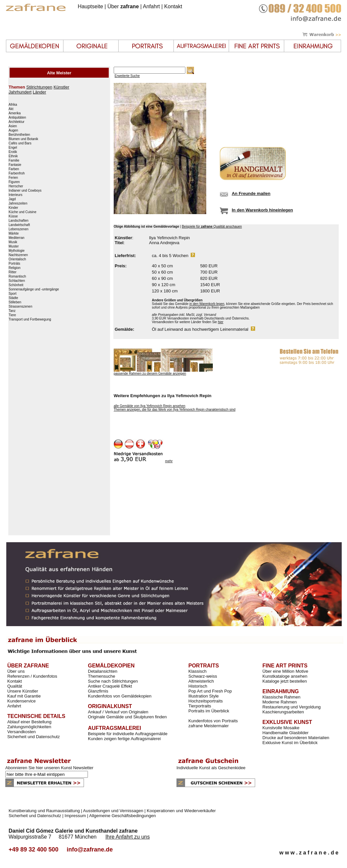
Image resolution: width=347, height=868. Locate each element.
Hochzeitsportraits (206, 701)
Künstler (61, 87)
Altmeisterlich (201, 681)
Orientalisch (17, 259)
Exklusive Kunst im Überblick (290, 743)
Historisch (198, 686)
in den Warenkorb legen (207, 304)
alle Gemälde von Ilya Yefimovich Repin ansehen (150, 406)
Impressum (75, 816)
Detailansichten (103, 671)
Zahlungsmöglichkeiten (29, 727)
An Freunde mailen (251, 193)
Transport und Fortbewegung (30, 320)
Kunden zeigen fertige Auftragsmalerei (124, 739)
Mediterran (17, 238)
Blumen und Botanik (23, 139)
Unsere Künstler (23, 691)
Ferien (13, 178)
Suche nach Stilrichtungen (113, 681)
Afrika (13, 105)
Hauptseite (90, 6)
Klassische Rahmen (281, 697)
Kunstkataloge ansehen (285, 676)
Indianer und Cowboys (25, 191)
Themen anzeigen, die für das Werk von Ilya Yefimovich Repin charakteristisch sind (174, 410)
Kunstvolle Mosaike (281, 728)
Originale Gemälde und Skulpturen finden (127, 717)
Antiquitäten (17, 118)
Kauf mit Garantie (24, 696)
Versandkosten (21, 732)
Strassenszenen (20, 307)
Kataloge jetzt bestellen (285, 681)
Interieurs (16, 195)
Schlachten (17, 281)
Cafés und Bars (20, 143)
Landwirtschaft (19, 225)
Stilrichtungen (39, 87)
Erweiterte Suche (127, 76)
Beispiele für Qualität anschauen (212, 226)
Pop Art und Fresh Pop (210, 691)
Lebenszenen (19, 229)
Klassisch (197, 671)
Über (123, 6)
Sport (13, 294)
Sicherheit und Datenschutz (34, 737)
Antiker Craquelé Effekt (110, 686)
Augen (13, 131)
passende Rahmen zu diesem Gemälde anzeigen (150, 374)
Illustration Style (204, 696)
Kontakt (173, 6)
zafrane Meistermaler (209, 726)
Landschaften (19, 221)
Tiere (12, 315)
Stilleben (15, 302)
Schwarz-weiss (203, 676)
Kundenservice (21, 701)
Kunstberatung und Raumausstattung (44, 811)
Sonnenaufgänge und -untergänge (34, 289)
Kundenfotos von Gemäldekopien (120, 696)
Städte (13, 298)
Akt (11, 109)
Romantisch (17, 277)
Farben (14, 169)
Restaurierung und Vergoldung (291, 707)
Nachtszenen (18, 255)
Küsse (13, 216)
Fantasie (15, 165)
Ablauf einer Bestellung (29, 722)
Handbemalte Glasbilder (285, 733)
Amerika (15, 113)
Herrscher (16, 186)
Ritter (13, 272)
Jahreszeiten (18, 204)
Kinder (13, 208)
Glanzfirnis (98, 691)
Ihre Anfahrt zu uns (128, 837)
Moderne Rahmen (280, 702)
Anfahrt (151, 6)
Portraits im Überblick (209, 711)
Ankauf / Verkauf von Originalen (118, 712)
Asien (13, 126)
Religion (15, 268)
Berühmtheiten (19, 135)
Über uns (16, 671)
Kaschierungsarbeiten (283, 712)
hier (221, 322)
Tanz (12, 311)
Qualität (15, 686)
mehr (169, 461)
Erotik (13, 152)
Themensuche (101, 676)
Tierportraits (200, 706)
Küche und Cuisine (22, 212)
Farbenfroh (17, 173)
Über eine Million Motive (285, 671)
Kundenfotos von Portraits (213, 721)
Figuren (14, 182)
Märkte (14, 234)
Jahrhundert (20, 92)
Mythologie (17, 251)
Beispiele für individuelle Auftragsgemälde (128, 734)
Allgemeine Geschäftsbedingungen (123, 816)
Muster (14, 246)
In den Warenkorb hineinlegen (262, 210)
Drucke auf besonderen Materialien (296, 738)
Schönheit (16, 285)
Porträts (14, 264)
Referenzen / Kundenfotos (32, 676)
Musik (13, 242)
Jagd (12, 199)
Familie (14, 161)
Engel (13, 148)
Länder (39, 92)
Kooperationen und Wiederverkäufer (181, 811)
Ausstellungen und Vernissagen (113, 811)
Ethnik (13, 156)
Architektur (17, 122)
